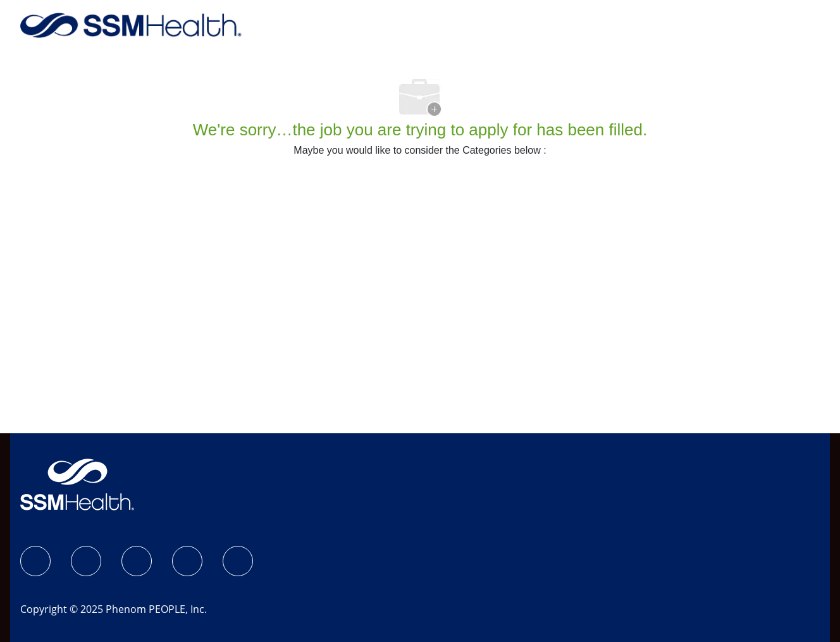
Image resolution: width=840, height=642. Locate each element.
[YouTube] (238, 561)
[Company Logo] (131, 24)
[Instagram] (86, 561)
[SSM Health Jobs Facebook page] (35, 561)
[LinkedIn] (137, 561)
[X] (187, 561)
